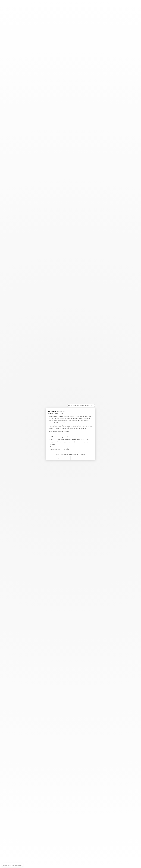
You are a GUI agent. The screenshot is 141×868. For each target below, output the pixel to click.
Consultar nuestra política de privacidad (59, 432)
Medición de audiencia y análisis (62, 447)
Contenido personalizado (59, 449)
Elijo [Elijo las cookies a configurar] (58, 458)
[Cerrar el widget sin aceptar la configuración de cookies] (81, 405)
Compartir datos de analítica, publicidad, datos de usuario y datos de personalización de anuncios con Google (69, 442)
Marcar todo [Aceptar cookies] (83, 458)
